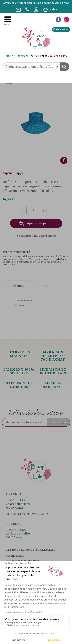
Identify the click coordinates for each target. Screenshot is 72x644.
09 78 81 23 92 (39, 514)
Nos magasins (15, 556)
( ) (50, 9)
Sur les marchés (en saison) (23, 561)
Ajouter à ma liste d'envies (39, 236)
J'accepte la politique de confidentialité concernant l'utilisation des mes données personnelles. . (34, 433)
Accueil (9, 84)
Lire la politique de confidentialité (33, 434)
